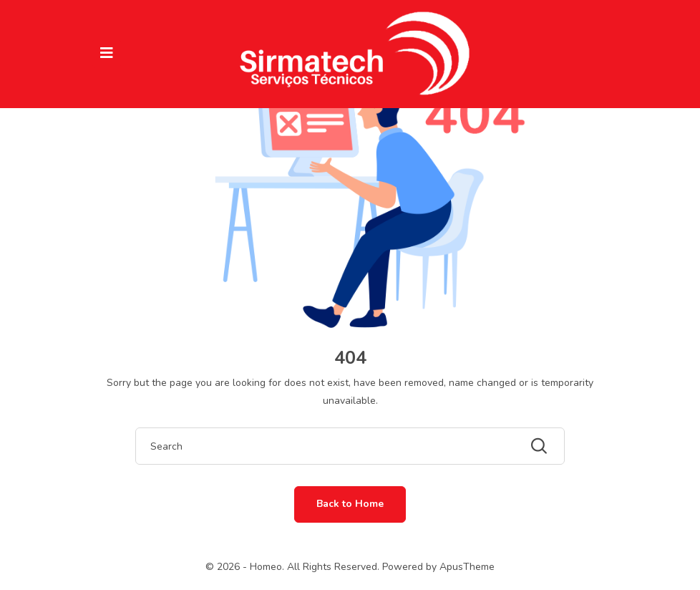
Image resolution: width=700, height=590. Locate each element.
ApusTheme (467, 567)
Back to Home (350, 504)
